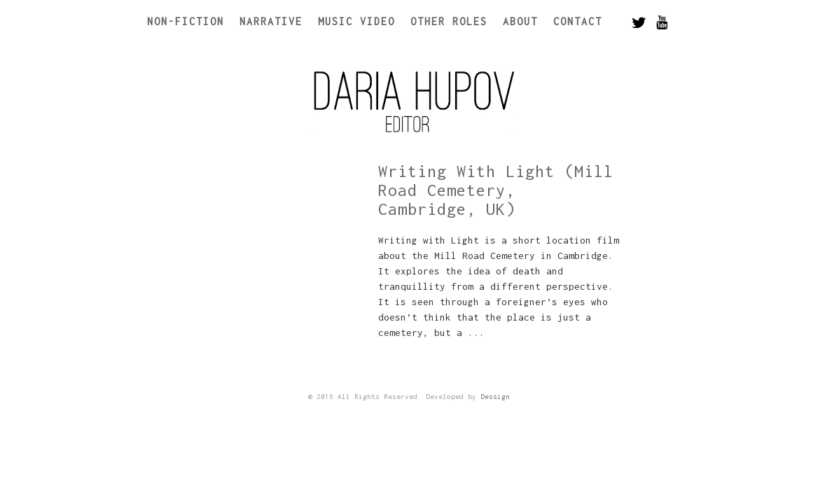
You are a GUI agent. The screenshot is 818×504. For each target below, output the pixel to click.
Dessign (495, 397)
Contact (578, 21)
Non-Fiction (186, 21)
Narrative (271, 21)
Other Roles (449, 21)
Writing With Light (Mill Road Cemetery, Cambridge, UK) (496, 190)
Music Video (356, 21)
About (520, 21)
